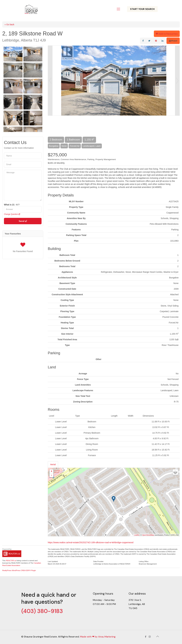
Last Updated (53, 561)
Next (177, 81)
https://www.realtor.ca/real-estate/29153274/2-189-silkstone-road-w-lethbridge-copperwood (91, 542)
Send (23, 221)
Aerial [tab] (53, 464)
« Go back (9, 24)
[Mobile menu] (118, 9)
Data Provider (98, 561)
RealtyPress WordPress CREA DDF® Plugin (19, 570)
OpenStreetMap (148, 535)
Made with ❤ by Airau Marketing (98, 637)
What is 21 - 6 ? (12, 205)
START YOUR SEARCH (142, 9)
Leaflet (137, 535)
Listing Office (144, 561)
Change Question (12, 214)
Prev (50, 81)
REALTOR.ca (11, 561)
